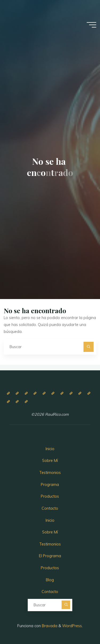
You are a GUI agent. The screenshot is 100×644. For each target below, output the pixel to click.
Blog (50, 580)
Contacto (50, 508)
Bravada (49, 626)
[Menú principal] (91, 25)
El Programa (50, 556)
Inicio (50, 449)
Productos (50, 496)
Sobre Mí (50, 461)
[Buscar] (88, 347)
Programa (50, 485)
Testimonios (50, 473)
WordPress (72, 626)
